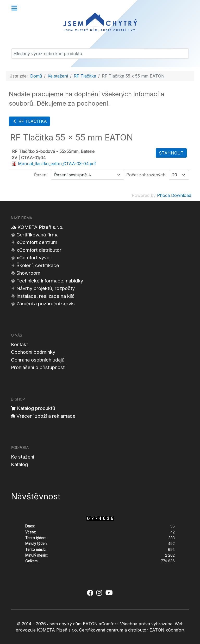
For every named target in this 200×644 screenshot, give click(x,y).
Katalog (19, 464)
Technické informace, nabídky (50, 281)
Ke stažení (23, 457)
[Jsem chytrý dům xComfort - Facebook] (90, 593)
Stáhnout (171, 153)
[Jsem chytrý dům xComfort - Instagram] (99, 593)
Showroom (28, 273)
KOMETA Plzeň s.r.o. (40, 227)
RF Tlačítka (29, 121)
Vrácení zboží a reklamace (46, 416)
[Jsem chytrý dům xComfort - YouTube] (109, 593)
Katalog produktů (36, 408)
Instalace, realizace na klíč (46, 296)
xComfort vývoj (33, 257)
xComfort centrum (37, 242)
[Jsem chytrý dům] (100, 22)
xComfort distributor (39, 250)
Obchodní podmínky (33, 352)
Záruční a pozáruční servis (46, 304)
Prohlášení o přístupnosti (38, 367)
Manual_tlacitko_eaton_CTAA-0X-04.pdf (57, 164)
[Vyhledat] (100, 54)
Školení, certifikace (38, 265)
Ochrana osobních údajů (38, 360)
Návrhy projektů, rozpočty (46, 288)
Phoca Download (174, 195)
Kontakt (19, 344)
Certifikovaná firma (37, 235)
